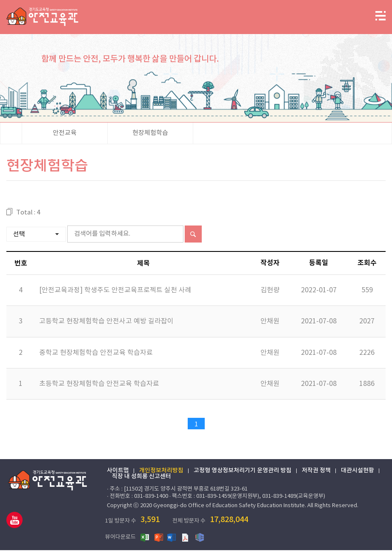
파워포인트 (161, 538)
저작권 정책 (317, 472)
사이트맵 (118, 472)
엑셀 (147, 538)
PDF (188, 538)
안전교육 (65, 134)
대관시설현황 (358, 472)
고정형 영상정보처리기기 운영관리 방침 (243, 472)
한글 (202, 538)
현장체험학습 (150, 134)
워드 (175, 538)
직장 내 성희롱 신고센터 (142, 478)
